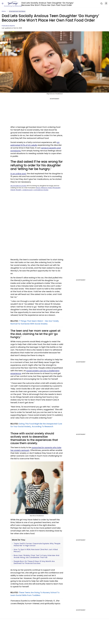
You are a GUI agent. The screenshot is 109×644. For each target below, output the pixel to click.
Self (43, 3)
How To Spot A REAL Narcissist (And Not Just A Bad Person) (36, 550)
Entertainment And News (17, 11)
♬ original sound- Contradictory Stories (35, 190)
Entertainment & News (57, 3)
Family (47, 3)
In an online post (18, 174)
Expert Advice (91, 3)
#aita (50, 188)
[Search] (101, 3)
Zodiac (31, 3)
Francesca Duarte (8, 26)
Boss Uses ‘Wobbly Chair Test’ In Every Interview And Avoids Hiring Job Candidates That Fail (36, 556)
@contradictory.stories (18, 186)
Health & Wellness (70, 3)
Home (4, 11)
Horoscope (38, 3)
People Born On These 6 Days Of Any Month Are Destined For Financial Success (34, 562)
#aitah (13, 190)
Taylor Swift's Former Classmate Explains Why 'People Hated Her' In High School (37, 545)
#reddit (18, 190)
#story (38, 188)
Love (26, 3)
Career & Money (81, 3)
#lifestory (44, 188)
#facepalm (56, 188)
